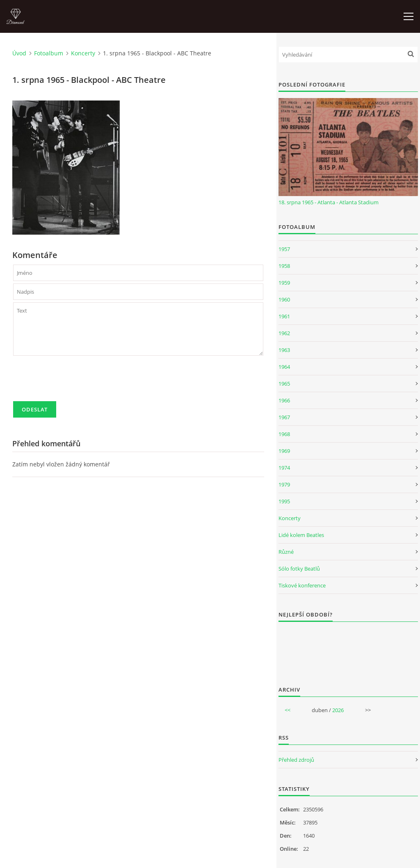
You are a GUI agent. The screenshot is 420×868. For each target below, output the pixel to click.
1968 (284, 434)
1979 (284, 484)
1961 (284, 316)
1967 (284, 417)
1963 (284, 350)
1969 (284, 451)
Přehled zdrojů (296, 760)
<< (288, 710)
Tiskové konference (302, 585)
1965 (284, 384)
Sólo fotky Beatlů (299, 569)
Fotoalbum (49, 53)
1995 (284, 501)
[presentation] (75, 382)
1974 (284, 468)
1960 (284, 299)
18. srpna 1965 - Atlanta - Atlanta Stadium (329, 202)
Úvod (19, 53)
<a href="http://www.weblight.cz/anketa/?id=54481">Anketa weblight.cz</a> (348, 649)
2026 (338, 710)
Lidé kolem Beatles (301, 535)
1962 (284, 333)
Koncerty (83, 53)
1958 (284, 266)
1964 (284, 367)
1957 (284, 249)
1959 (284, 283)
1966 (284, 400)
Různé (286, 552)
